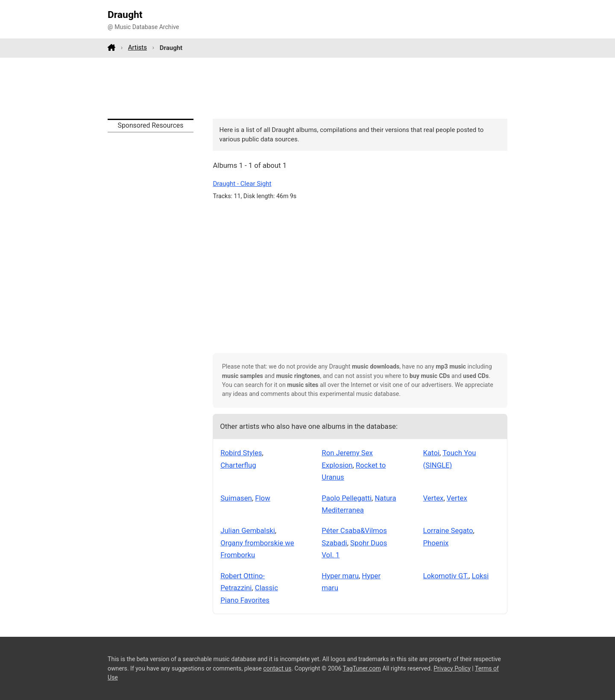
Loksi (480, 576)
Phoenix (436, 543)
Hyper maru (340, 576)
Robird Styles (241, 453)
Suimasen (236, 498)
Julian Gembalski (248, 530)
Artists (138, 47)
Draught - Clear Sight (242, 184)
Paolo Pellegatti (347, 498)
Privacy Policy (452, 668)
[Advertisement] (307, 88)
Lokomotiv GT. (446, 576)
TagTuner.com (362, 668)
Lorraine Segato (448, 530)
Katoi (432, 453)
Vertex (433, 498)
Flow (262, 498)
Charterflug (238, 465)
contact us (277, 668)
